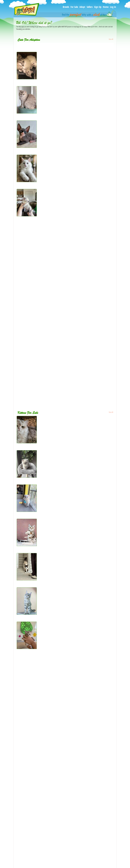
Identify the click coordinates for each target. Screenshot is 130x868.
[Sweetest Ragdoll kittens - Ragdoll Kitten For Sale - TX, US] (34, 819)
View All (111, 39)
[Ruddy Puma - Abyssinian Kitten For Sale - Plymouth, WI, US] (35, 675)
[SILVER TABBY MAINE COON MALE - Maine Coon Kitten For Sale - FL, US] (27, 614)
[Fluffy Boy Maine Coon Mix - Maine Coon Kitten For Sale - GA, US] (37, 729)
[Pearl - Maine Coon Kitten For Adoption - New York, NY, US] (27, 181)
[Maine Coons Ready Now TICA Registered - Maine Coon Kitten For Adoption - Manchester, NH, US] (46, 324)
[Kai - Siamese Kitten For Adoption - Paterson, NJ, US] (33, 333)
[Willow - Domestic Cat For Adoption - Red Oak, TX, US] (33, 396)
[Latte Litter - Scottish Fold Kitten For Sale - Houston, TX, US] (34, 810)
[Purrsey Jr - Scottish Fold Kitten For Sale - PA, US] (31, 792)
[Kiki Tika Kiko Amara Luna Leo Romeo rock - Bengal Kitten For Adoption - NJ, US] (41, 360)
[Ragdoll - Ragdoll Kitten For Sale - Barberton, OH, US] (33, 828)
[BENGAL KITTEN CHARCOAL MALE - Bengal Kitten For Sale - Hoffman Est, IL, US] (41, 855)
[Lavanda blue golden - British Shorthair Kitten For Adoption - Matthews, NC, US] (27, 113)
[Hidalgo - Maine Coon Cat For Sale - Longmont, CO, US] (33, 666)
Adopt (82, 7)
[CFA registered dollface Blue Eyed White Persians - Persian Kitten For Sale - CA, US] (41, 801)
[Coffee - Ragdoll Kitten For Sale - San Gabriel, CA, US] (33, 846)
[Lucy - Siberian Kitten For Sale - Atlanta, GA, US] (31, 783)
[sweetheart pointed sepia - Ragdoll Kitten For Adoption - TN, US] (36, 288)
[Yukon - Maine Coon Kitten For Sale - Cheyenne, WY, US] (34, 693)
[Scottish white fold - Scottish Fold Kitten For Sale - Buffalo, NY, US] (37, 720)
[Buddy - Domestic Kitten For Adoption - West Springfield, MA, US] (36, 369)
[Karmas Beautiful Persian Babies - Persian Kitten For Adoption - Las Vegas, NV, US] (41, 315)
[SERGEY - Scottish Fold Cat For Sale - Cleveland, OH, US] (27, 443)
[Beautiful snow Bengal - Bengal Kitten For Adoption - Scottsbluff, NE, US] (27, 216)
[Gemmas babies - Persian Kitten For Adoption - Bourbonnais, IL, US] (37, 44)
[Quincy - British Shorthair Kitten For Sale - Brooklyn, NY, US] (27, 545)
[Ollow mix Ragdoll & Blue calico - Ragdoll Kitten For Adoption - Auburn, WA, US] (40, 270)
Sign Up (98, 7)
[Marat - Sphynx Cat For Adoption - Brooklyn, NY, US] (27, 147)
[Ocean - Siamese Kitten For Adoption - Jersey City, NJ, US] (34, 306)
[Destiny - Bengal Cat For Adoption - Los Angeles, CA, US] (33, 378)
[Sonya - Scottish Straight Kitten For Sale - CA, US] (31, 756)
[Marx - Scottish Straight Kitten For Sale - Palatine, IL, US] (34, 684)
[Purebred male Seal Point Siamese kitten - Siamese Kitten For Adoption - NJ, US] (40, 342)
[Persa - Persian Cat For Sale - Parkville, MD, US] (31, 747)
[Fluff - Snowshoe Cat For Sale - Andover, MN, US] (27, 580)
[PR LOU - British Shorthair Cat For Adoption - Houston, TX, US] (35, 261)
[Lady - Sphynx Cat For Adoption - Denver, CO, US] (31, 225)
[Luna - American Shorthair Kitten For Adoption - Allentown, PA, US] (36, 234)
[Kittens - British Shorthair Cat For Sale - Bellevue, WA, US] (34, 711)
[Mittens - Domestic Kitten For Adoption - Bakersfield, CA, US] (35, 279)
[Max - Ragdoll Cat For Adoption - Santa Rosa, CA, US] (33, 297)
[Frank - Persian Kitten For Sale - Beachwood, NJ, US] (33, 738)
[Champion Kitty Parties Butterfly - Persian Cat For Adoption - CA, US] (37, 351)
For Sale (74, 7)
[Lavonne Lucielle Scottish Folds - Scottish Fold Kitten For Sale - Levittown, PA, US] (41, 765)
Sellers (90, 7)
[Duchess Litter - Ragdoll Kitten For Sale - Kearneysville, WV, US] (35, 837)
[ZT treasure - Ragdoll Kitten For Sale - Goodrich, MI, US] (27, 477)
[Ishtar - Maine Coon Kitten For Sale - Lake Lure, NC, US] (34, 774)
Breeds (66, 7)
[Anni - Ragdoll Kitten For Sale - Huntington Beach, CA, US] (34, 702)
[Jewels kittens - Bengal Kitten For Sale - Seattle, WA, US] (33, 657)
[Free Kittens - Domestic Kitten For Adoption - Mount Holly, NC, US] (37, 387)
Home (106, 7)
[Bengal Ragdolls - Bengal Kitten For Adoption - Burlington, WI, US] (27, 79)
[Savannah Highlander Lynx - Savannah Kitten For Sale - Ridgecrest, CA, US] (27, 648)
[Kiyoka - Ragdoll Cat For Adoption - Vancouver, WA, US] (33, 252)
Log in (113, 7)
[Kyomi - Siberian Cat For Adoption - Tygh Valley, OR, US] (33, 243)
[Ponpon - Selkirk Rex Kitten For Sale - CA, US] (27, 511)
